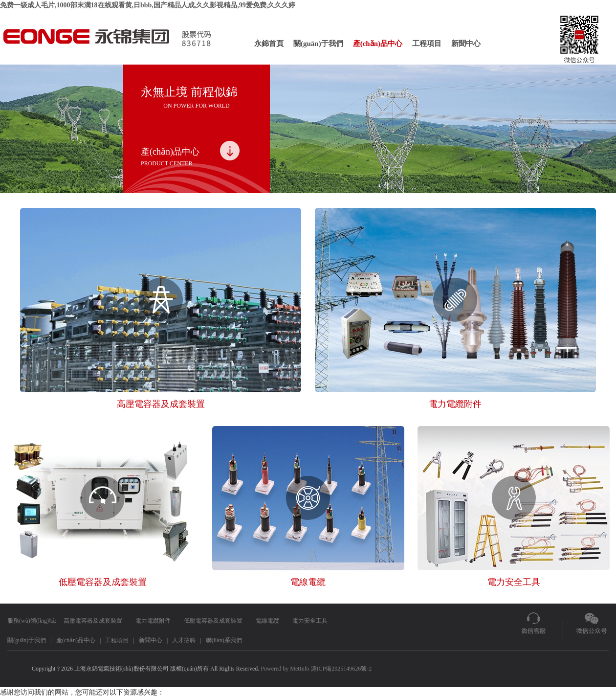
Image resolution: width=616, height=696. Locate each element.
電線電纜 (267, 621)
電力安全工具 (310, 621)
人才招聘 (184, 640)
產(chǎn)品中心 (378, 44)
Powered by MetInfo (285, 669)
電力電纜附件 (153, 621)
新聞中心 (466, 44)
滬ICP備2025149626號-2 (341, 669)
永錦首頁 (269, 44)
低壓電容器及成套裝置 (213, 621)
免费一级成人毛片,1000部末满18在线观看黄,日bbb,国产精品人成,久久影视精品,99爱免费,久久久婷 (148, 5)
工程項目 (427, 44)
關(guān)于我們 (318, 44)
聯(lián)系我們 (224, 640)
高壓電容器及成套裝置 (93, 621)
